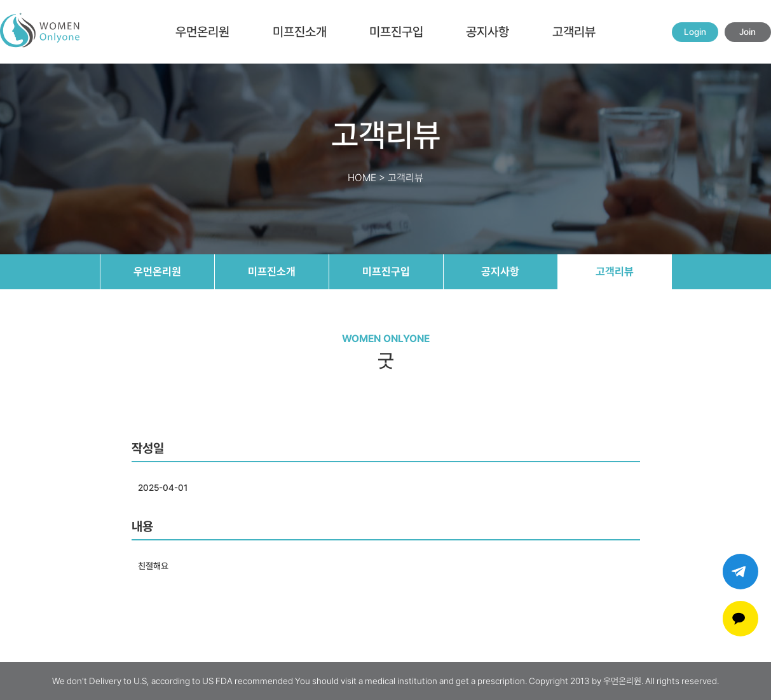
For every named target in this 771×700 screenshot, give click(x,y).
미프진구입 (396, 32)
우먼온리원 (202, 32)
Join (747, 32)
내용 (142, 526)
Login (695, 32)
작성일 (148, 448)
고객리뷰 (574, 32)
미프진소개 (300, 32)
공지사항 (488, 32)
